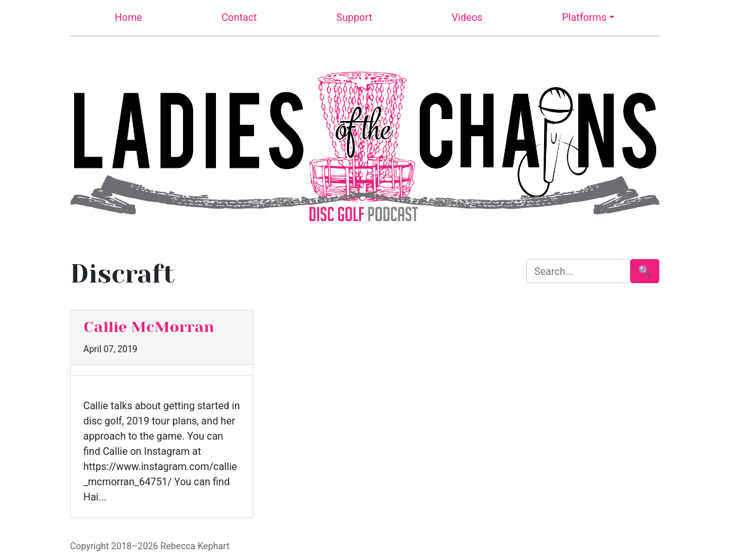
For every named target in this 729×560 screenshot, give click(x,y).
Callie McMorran (149, 327)
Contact (239, 17)
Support (354, 17)
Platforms (584, 17)
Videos (467, 17)
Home (128, 17)
